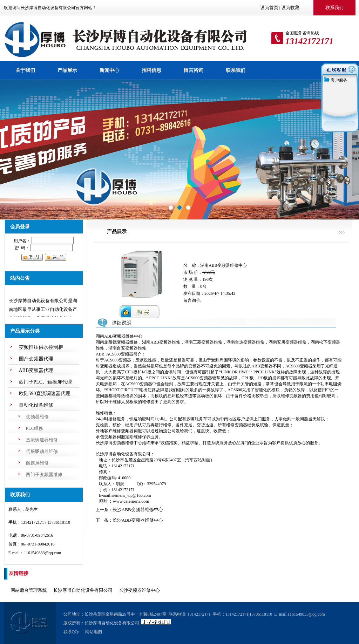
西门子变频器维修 (44, 474)
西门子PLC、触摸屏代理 (46, 382)
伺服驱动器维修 (42, 451)
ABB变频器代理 (36, 370)
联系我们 (236, 70)
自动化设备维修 (36, 405)
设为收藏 (290, 8)
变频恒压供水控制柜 (41, 347)
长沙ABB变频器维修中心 (138, 510)
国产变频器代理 (36, 359)
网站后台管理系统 (29, 590)
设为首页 (269, 8)
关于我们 (25, 70)
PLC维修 (35, 428)
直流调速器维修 (42, 440)
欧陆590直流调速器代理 (45, 394)
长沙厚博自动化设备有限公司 (83, 590)
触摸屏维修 (37, 463)
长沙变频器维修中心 (139, 590)
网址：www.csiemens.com (123, 501)
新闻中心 (109, 70)
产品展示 (67, 70)
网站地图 (94, 632)
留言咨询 (194, 70)
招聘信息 (151, 70)
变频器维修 (37, 417)
